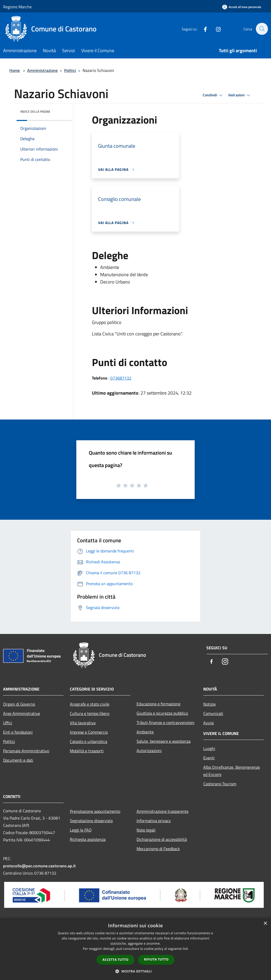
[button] (135, 971)
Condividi (213, 95)
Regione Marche (17, 7)
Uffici (8, 723)
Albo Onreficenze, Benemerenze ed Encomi (232, 771)
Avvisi (209, 723)
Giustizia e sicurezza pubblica (162, 713)
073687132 (121, 378)
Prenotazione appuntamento (95, 811)
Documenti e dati (18, 760)
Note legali (146, 830)
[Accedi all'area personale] (242, 7)
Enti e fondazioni (18, 732)
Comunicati (213, 713)
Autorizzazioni (149, 751)
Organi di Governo (19, 704)
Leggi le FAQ (81, 830)
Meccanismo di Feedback (158, 849)
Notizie (209, 704)
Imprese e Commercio (89, 732)
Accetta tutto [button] (116, 960)
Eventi (209, 758)
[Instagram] (215, 29)
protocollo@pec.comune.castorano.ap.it (39, 866)
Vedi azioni (240, 95)
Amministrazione (42, 70)
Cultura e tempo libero (90, 713)
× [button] (265, 924)
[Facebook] (202, 29)
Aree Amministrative (22, 713)
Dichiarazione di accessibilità (162, 839)
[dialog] (135, 949)
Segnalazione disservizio (91, 821)
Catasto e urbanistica (89, 741)
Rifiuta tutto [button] (156, 959)
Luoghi (209, 748)
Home (15, 70)
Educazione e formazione (158, 704)
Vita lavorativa (83, 723)
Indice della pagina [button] (35, 111)
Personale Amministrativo (26, 751)
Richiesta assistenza (88, 839)
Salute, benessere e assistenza (164, 741)
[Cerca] (262, 29)
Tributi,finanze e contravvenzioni (165, 722)
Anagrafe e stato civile (90, 704)
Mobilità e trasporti (87, 751)
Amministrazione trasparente (162, 811)
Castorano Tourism (220, 784)
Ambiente (145, 732)
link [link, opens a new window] (185, 949)
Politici (70, 70)
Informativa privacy (154, 821)
